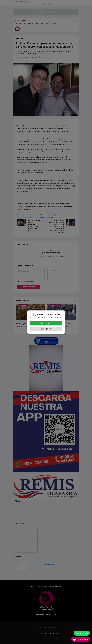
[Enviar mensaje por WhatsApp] (82, 633)
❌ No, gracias (46, 329)
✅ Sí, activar (46, 323)
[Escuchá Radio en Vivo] (80, 639)
